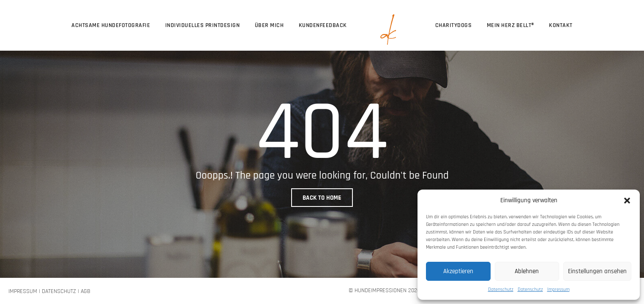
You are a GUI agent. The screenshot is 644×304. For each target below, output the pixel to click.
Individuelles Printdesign (203, 25)
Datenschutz (501, 289)
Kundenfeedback (323, 25)
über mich (269, 25)
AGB (86, 291)
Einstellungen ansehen (597, 271)
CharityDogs (454, 25)
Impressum (558, 289)
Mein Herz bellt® (510, 25)
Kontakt (561, 25)
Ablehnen (527, 271)
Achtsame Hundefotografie (111, 25)
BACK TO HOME (322, 198)
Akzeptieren (458, 271)
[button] (627, 200)
